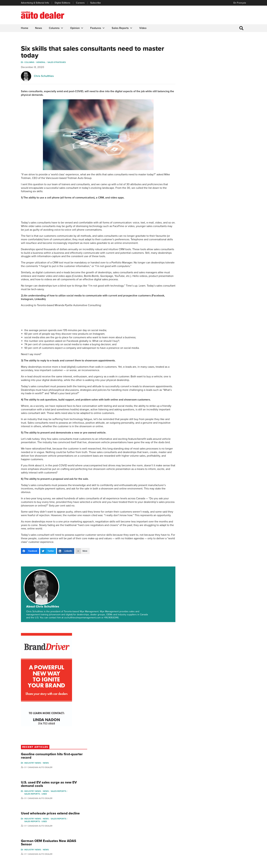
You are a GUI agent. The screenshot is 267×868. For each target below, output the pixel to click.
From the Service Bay (94, 662)
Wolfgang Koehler (93, 687)
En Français (240, 3)
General (41, 63)
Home (25, 28)
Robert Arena (202, 817)
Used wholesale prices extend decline (218, 229)
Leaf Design (239, 864)
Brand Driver (171, 817)
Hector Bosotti (202, 827)
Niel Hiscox (201, 848)
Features (98, 28)
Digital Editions (63, 3)
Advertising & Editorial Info (35, 3)
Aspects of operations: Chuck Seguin (45, 662)
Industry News (206, 176)
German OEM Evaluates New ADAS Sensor (217, 260)
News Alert (143, 827)
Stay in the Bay (33, 748)
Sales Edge (204, 662)
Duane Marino (206, 690)
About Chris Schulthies (67, 578)
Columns (56, 28)
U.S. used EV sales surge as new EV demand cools (220, 198)
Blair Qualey (228, 832)
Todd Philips (228, 827)
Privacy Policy (28, 864)
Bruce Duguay (202, 838)
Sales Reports (122, 28)
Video (143, 28)
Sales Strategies (57, 63)
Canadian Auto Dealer (214, 180)
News (39, 28)
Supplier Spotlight (173, 822)
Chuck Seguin (32, 687)
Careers (80, 3)
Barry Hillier (201, 843)
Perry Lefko (228, 817)
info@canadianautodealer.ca (40, 813)
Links (82, 822)
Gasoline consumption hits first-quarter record (220, 169)
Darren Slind (228, 843)
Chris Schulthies (44, 77)
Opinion (77, 28)
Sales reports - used (210, 207)
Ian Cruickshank (203, 832)
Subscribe (96, 3)
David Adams (202, 812)
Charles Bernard (203, 822)
